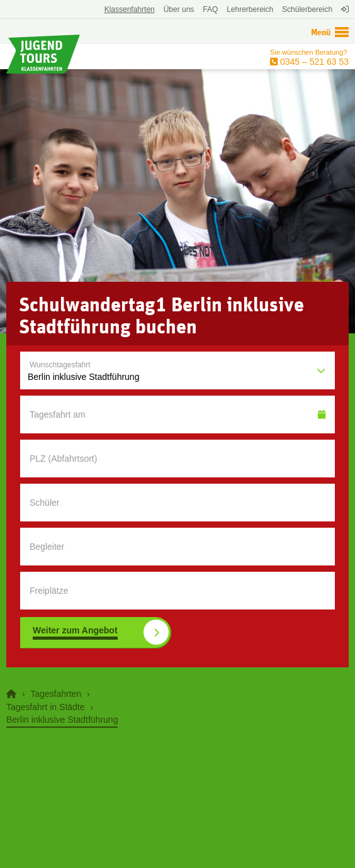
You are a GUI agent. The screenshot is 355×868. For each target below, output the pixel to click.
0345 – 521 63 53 (313, 62)
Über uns (179, 9)
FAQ (210, 9)
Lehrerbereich (250, 9)
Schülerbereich (307, 9)
